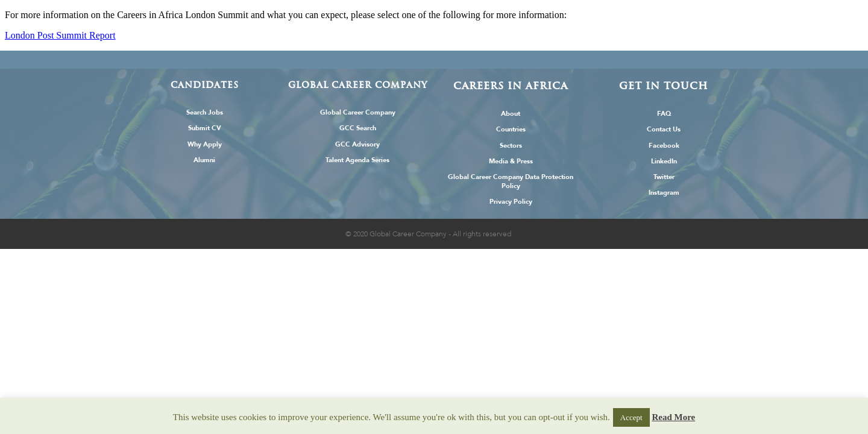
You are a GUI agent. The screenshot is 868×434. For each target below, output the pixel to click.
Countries (511, 129)
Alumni (204, 160)
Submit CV (205, 128)
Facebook (664, 146)
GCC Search (358, 128)
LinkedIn (664, 161)
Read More (673, 417)
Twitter (664, 177)
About (511, 114)
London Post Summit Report (60, 35)
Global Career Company (358, 112)
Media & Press (511, 161)
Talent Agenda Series (357, 160)
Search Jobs (205, 112)
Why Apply (205, 144)
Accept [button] (631, 417)
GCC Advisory (357, 144)
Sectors (511, 146)
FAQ (664, 114)
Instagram (664, 193)
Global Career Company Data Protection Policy (511, 181)
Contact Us (664, 129)
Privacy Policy (511, 202)
